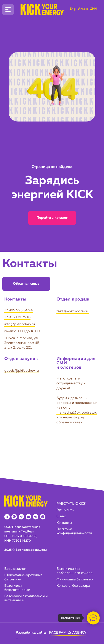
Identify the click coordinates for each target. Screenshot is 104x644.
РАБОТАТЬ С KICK (71, 504)
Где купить (65, 510)
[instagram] (43, 517)
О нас (61, 516)
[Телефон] (7, 517)
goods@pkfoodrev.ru (22, 371)
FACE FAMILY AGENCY (68, 633)
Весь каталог (15, 569)
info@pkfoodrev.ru (20, 324)
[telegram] (21, 517)
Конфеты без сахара (73, 586)
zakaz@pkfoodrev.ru (73, 311)
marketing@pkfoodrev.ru (77, 413)
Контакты (64, 523)
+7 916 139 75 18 (17, 317)
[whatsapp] (14, 517)
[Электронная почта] (28, 517)
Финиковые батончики (75, 580)
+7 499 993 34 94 (18, 310)
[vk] (36, 517)
